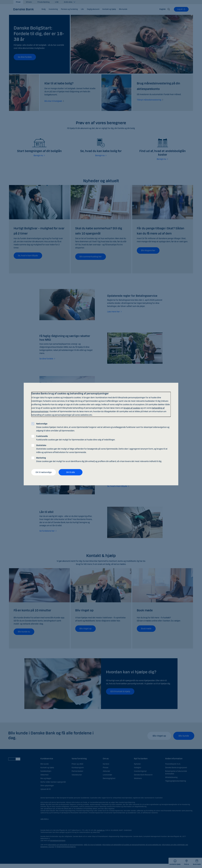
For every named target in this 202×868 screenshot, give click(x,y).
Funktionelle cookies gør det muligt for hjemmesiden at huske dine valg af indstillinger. (76, 438)
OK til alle (71, 472)
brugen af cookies (132, 408)
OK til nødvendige (44, 472)
